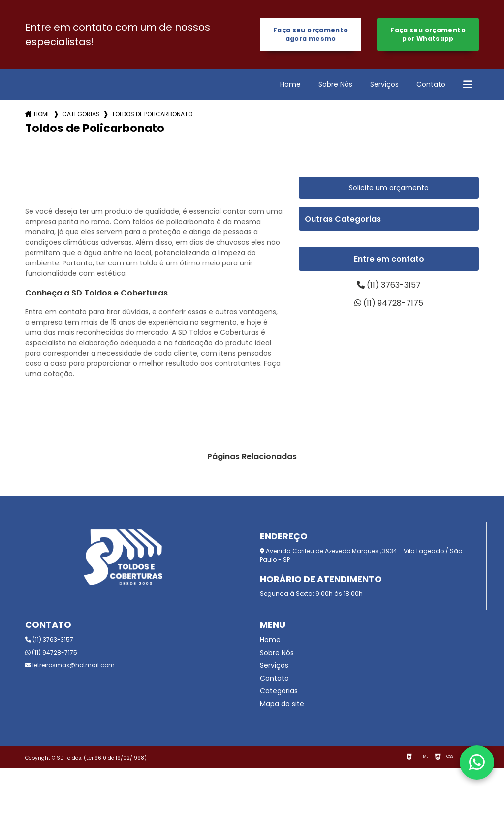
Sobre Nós (335, 84)
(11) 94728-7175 (389, 303)
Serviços (384, 84)
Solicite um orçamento (389, 188)
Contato (431, 84)
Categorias (81, 114)
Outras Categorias (343, 219)
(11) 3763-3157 (389, 285)
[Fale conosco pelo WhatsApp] (477, 762)
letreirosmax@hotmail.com (70, 665)
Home (290, 84)
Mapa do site (282, 704)
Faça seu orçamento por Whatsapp (428, 34)
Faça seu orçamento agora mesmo (311, 34)
